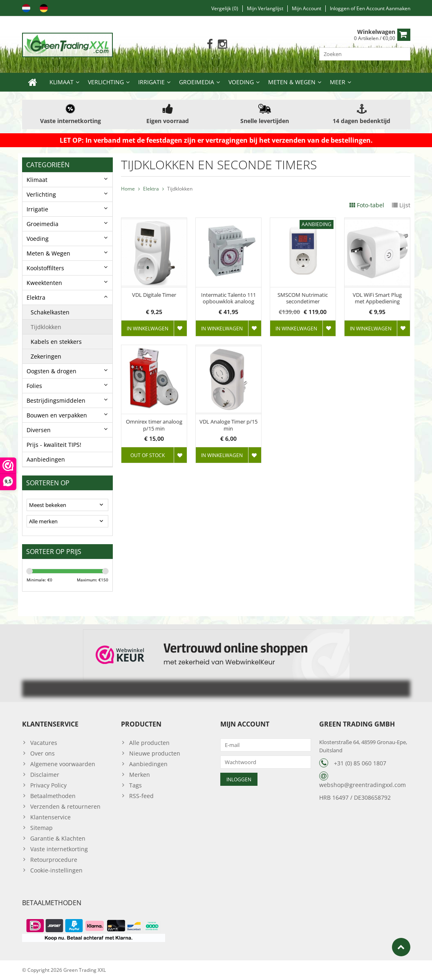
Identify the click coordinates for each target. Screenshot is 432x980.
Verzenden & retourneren (65, 806)
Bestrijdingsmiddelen (56, 400)
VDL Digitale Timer (154, 295)
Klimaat (62, 82)
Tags (135, 785)
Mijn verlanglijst (265, 8)
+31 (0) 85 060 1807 (360, 763)
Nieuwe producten (155, 753)
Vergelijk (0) (225, 8)
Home (128, 189)
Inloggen (340, 8)
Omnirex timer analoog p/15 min (154, 425)
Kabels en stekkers (56, 342)
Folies (34, 386)
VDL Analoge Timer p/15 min (228, 425)
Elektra (36, 297)
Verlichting (106, 82)
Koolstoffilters (45, 268)
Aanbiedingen (46, 459)
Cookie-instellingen (56, 870)
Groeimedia (197, 82)
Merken (140, 775)
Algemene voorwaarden (63, 764)
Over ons (43, 753)
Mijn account (307, 8)
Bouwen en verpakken (57, 415)
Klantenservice (50, 817)
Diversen (39, 430)
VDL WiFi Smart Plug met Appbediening (377, 298)
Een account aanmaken (383, 8)
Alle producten (149, 743)
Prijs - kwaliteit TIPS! (54, 445)
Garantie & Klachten (58, 838)
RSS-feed (141, 796)
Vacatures (44, 743)
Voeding (241, 82)
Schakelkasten (50, 312)
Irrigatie (151, 82)
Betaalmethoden (53, 796)
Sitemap (41, 828)
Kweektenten (44, 283)
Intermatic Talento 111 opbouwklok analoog (228, 298)
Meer (338, 82)
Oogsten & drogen (51, 371)
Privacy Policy (48, 785)
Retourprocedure (54, 860)
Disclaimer (45, 775)
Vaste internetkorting (59, 849)
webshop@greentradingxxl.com (363, 785)
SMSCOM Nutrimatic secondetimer (303, 298)
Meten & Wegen (292, 82)
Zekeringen (46, 356)
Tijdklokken (46, 327)
